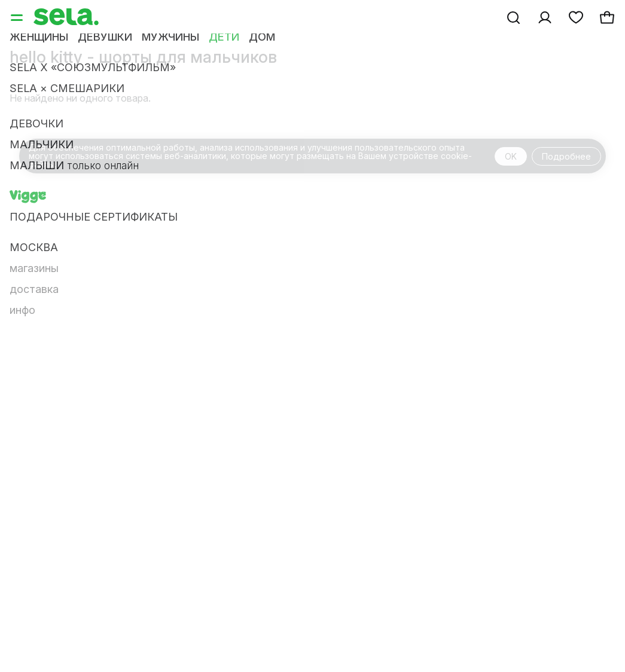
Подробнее (566, 156)
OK (511, 156)
